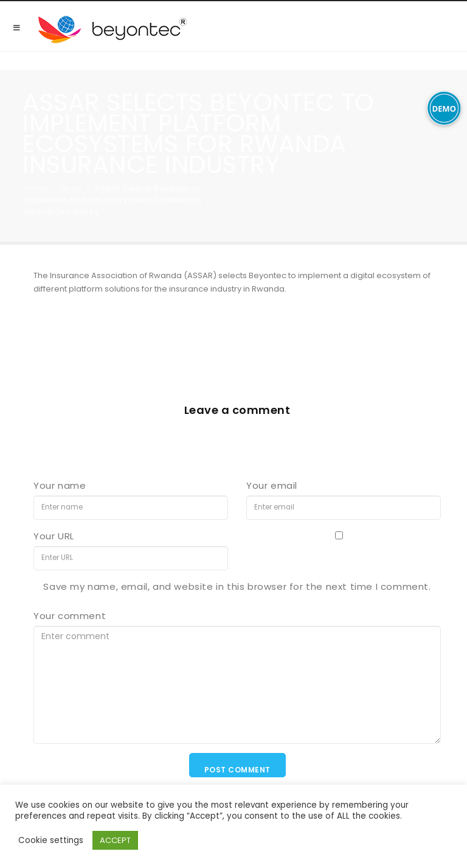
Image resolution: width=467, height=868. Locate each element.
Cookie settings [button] (51, 840)
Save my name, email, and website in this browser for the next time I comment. (237, 586)
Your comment (70, 616)
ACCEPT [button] (115, 840)
